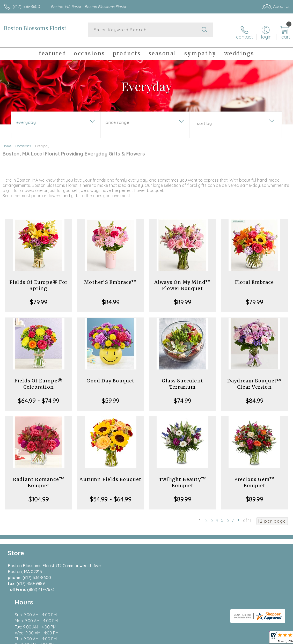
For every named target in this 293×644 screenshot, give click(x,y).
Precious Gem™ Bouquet (255, 478)
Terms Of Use (172, 639)
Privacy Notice (202, 639)
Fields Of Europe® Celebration (39, 380)
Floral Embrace (254, 278)
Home (7, 142)
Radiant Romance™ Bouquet (39, 478)
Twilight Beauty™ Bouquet (182, 478)
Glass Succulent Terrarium (182, 380)
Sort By (204, 119)
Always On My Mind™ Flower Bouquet (183, 281)
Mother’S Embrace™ (110, 278)
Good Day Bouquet (110, 377)
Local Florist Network (239, 639)
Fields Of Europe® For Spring (39, 281)
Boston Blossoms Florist (35, 28)
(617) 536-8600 (26, 6)
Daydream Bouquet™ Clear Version (254, 380)
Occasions (23, 142)
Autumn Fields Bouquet (110, 475)
